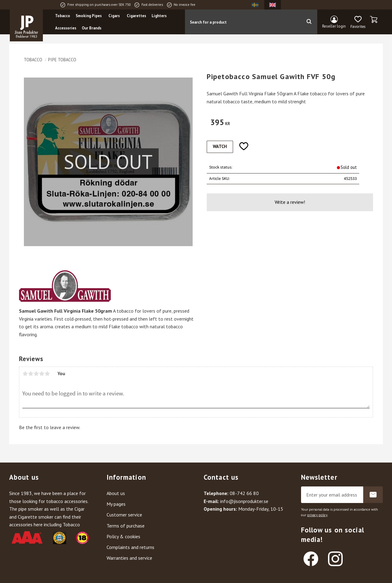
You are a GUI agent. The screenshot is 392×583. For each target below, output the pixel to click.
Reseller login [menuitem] (334, 26)
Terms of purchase (126, 526)
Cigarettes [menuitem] (136, 16)
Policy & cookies (123, 536)
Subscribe (373, 495)
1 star (25, 374)
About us (116, 493)
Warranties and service (129, 558)
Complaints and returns (130, 547)
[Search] (309, 22)
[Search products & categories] (243, 22)
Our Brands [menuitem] (92, 28)
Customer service (124, 515)
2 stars (31, 374)
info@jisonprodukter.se (244, 501)
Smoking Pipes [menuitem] (89, 16)
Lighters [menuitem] (159, 16)
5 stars (47, 374)
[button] (358, 22)
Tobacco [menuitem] (63, 16)
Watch (220, 146)
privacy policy (317, 515)
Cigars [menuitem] (114, 16)
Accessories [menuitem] (66, 28)
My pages (116, 504)
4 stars (42, 374)
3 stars (36, 374)
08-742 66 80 (244, 493)
